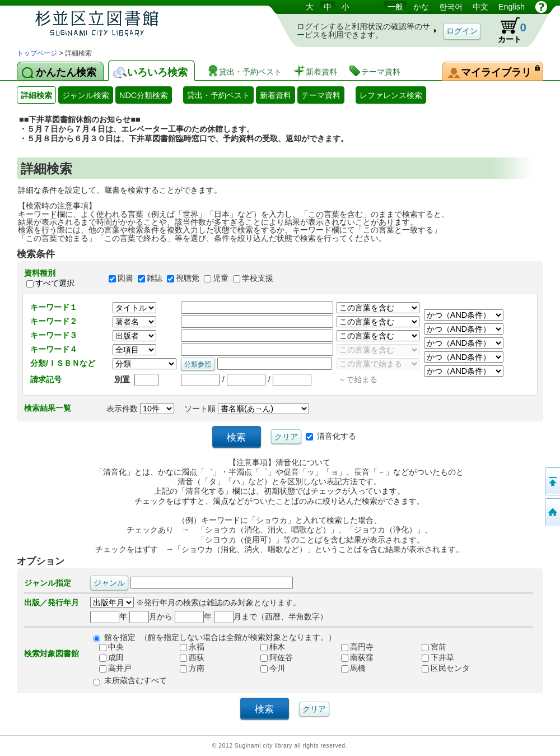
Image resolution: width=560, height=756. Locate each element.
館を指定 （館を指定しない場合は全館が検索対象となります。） (220, 637)
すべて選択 (55, 283)
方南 (188, 669)
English (512, 7)
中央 (107, 647)
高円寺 (353, 647)
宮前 (430, 647)
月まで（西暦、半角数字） (271, 616)
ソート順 (247, 409)
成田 (107, 658)
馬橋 (349, 669)
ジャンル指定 (48, 583)
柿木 (268, 647)
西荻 (188, 658)
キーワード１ (54, 307)
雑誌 (155, 278)
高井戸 (111, 669)
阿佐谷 (272, 658)
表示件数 (140, 409)
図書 (125, 278)
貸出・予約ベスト (218, 95)
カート (507, 30)
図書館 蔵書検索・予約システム (134, 24)
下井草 (433, 658)
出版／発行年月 (52, 602)
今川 (268, 669)
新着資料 (276, 95)
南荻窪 (353, 658)
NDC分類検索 (144, 95)
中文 (480, 7)
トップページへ (552, 512)
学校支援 (258, 278)
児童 (221, 278)
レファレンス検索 (391, 95)
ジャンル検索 (86, 95)
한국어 (451, 7)
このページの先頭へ (552, 481)
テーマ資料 (321, 95)
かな (421, 7)
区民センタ (441, 669)
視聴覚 (188, 278)
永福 (188, 647)
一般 (395, 7)
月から (151, 616)
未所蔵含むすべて (136, 680)
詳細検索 (36, 95)
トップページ (37, 53)
